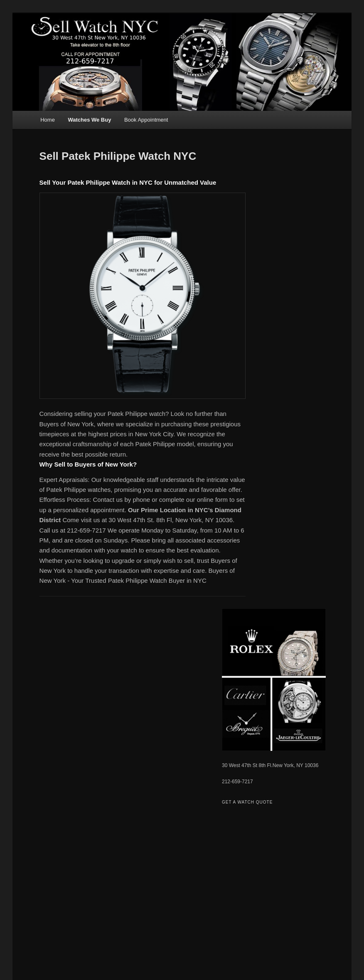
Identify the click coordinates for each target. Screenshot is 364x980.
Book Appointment (146, 120)
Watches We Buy (89, 120)
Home (48, 120)
